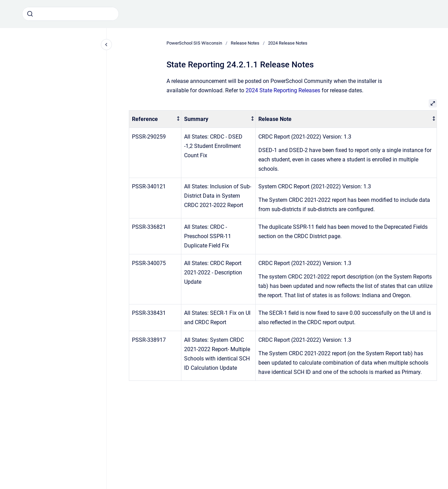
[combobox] (70, 14)
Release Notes (245, 43)
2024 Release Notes (288, 43)
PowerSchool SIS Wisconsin (194, 43)
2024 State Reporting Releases (283, 90)
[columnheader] (155, 119)
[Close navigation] (106, 45)
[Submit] (30, 14)
